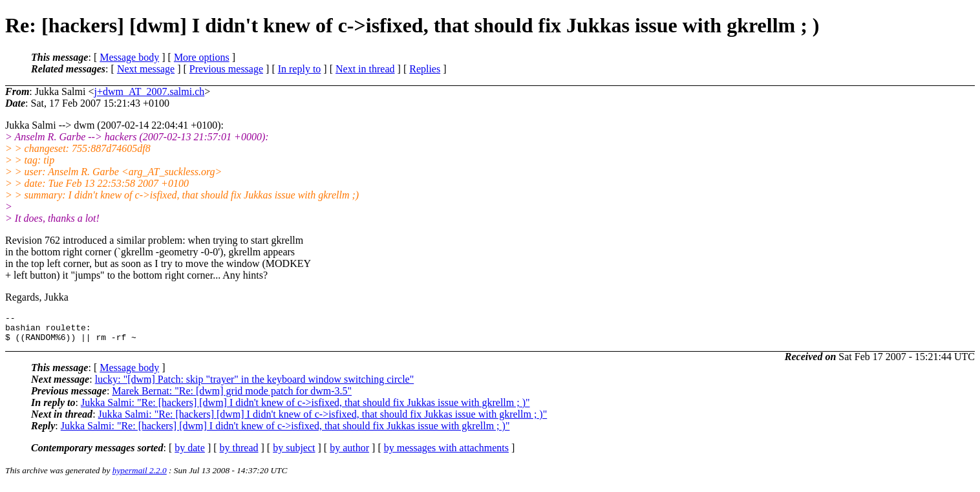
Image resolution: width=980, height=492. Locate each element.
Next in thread (365, 69)
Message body (129, 57)
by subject (294, 454)
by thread (239, 454)
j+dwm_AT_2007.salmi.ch (149, 91)
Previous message (226, 69)
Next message (146, 69)
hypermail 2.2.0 (140, 476)
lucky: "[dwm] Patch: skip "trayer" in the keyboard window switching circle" (255, 385)
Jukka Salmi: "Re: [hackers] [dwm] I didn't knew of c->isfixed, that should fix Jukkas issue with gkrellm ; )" (305, 408)
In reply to (300, 69)
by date (190, 454)
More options (202, 57)
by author (349, 454)
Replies (425, 69)
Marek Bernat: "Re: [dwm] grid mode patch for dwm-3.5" (232, 397)
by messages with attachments (446, 454)
